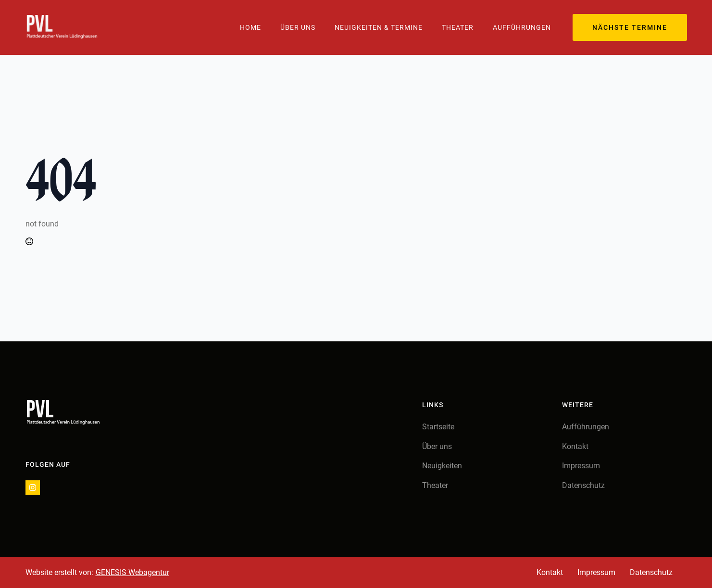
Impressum (581, 466)
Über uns (437, 446)
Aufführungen (522, 27)
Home (250, 27)
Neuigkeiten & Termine (379, 27)
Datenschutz (583, 485)
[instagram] (33, 488)
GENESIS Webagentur (132, 572)
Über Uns (298, 27)
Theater (458, 27)
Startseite (438, 427)
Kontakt (575, 446)
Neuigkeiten (442, 466)
